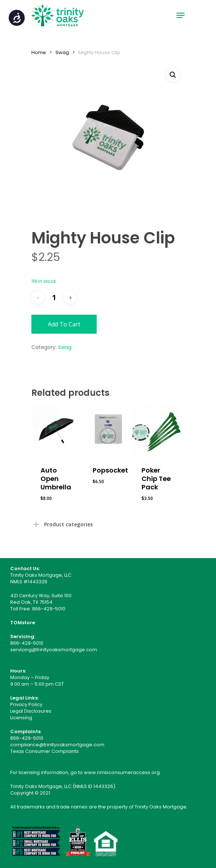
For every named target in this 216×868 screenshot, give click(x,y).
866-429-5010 (49, 609)
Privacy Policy (26, 704)
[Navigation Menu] (181, 15)
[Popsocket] (108, 431)
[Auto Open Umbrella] (56, 431)
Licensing (21, 718)
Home (39, 52)
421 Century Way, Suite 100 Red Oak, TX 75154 (41, 599)
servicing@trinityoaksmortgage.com (54, 650)
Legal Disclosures (31, 711)
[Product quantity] (54, 297)
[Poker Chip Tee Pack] (157, 431)
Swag (62, 52)
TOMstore (23, 623)
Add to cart (64, 324)
